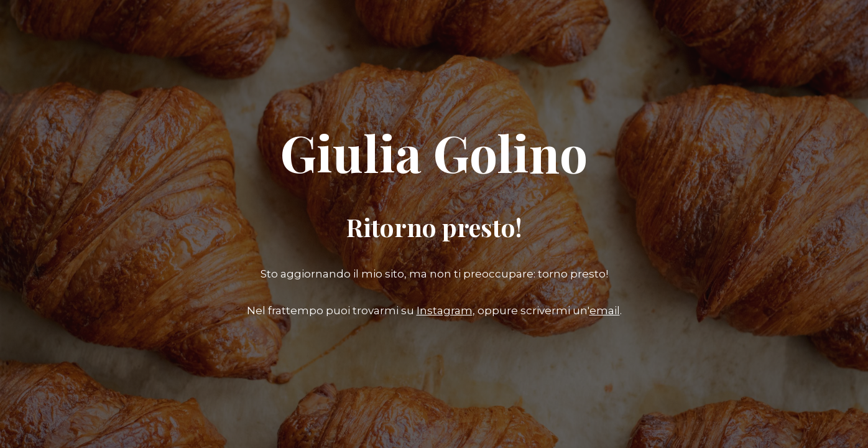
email (605, 310)
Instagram (445, 310)
